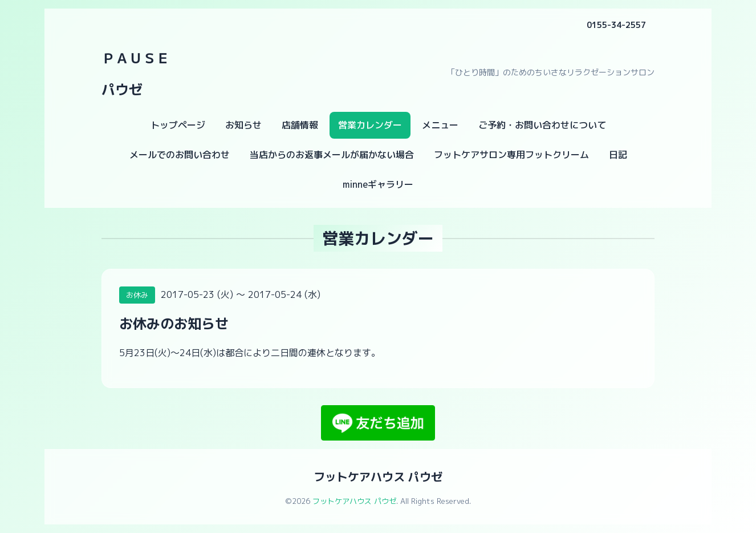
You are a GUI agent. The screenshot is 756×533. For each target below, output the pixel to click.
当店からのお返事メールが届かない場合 (332, 155)
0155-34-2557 (616, 25)
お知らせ (243, 125)
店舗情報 (300, 125)
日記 (618, 155)
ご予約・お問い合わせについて (542, 125)
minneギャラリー (378, 184)
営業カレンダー (370, 125)
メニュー (440, 125)
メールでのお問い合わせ (180, 155)
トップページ (178, 125)
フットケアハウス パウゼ (378, 477)
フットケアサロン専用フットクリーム (511, 155)
